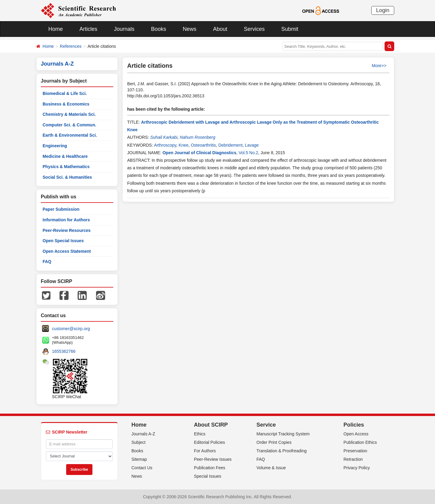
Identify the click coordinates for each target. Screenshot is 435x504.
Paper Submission (61, 209)
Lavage (252, 145)
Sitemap (139, 459)
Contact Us (142, 468)
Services (254, 29)
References (71, 46)
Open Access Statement (67, 251)
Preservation (355, 451)
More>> (379, 66)
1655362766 (64, 351)
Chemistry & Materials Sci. (69, 114)
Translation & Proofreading (282, 451)
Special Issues (208, 476)
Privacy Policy (357, 468)
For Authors (205, 451)
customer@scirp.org (71, 329)
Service (266, 425)
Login (383, 10)
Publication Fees (210, 468)
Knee (184, 145)
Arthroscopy (165, 145)
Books (159, 29)
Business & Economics (66, 104)
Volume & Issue (271, 468)
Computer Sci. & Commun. (69, 125)
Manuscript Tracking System (283, 434)
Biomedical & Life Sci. (65, 93)
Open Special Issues (63, 241)
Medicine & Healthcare (65, 156)
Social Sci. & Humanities (67, 177)
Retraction (353, 459)
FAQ (47, 262)
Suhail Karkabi (164, 137)
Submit (290, 29)
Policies (354, 425)
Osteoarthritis (203, 145)
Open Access (356, 434)
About (220, 29)
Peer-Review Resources (67, 230)
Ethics (200, 434)
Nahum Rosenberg (198, 137)
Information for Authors (66, 220)
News (190, 29)
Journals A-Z (143, 434)
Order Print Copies (274, 442)
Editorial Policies (209, 442)
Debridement (230, 145)
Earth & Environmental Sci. (70, 135)
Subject (139, 442)
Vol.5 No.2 (248, 153)
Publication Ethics (360, 442)
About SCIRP (211, 425)
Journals (124, 29)
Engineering (55, 146)
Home (56, 29)
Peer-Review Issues (213, 459)
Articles (88, 29)
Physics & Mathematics (66, 167)
